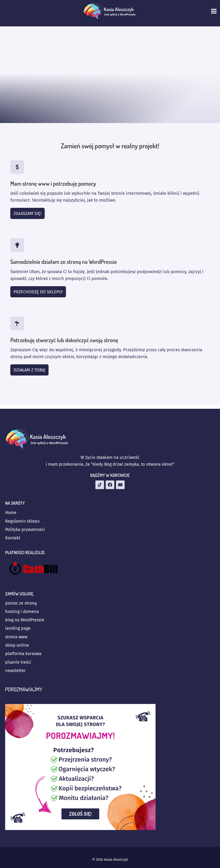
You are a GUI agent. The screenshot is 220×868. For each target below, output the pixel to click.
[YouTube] (120, 483)
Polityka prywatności (25, 528)
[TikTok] (100, 483)
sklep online (17, 645)
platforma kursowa (24, 653)
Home (11, 511)
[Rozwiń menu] (214, 11)
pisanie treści (18, 662)
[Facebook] (110, 483)
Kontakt (13, 537)
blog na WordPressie (25, 619)
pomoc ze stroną (21, 602)
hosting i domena (22, 610)
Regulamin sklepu (23, 519)
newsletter (15, 670)
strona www (16, 636)
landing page (18, 628)
